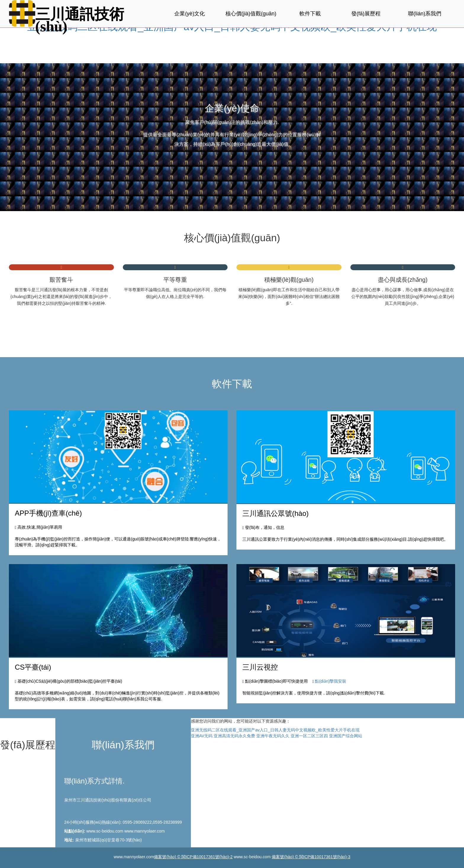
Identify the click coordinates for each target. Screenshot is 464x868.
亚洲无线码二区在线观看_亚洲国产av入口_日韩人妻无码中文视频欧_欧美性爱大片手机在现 (275, 730)
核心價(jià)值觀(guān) (251, 14)
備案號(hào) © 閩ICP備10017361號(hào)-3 (311, 857)
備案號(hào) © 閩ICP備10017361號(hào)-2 (193, 857)
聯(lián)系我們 (425, 14)
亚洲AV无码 (202, 736)
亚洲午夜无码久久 (273, 736)
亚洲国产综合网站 (346, 736)
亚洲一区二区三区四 (309, 736)
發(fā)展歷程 (366, 14)
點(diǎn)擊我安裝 (331, 681)
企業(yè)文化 (190, 14)
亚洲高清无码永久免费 (234, 736)
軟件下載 (310, 14)
